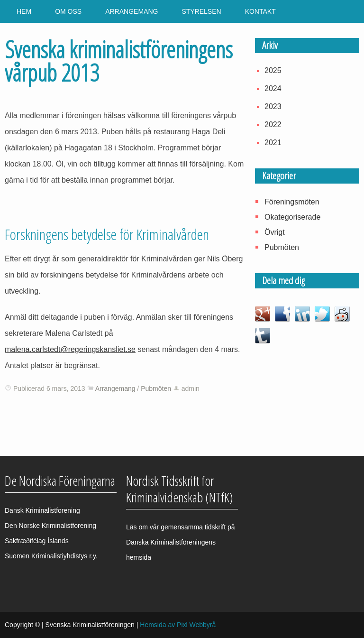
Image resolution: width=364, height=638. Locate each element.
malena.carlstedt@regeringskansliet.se (70, 349)
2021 (273, 143)
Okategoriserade (292, 217)
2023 (273, 106)
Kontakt (260, 11)
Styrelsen (201, 11)
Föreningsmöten (292, 202)
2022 (273, 125)
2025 (273, 70)
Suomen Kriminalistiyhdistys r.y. (51, 556)
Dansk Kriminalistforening (42, 510)
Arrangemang (132, 11)
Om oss (68, 11)
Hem (24, 11)
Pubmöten (156, 388)
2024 (273, 88)
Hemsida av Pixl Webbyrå (178, 625)
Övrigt (275, 232)
